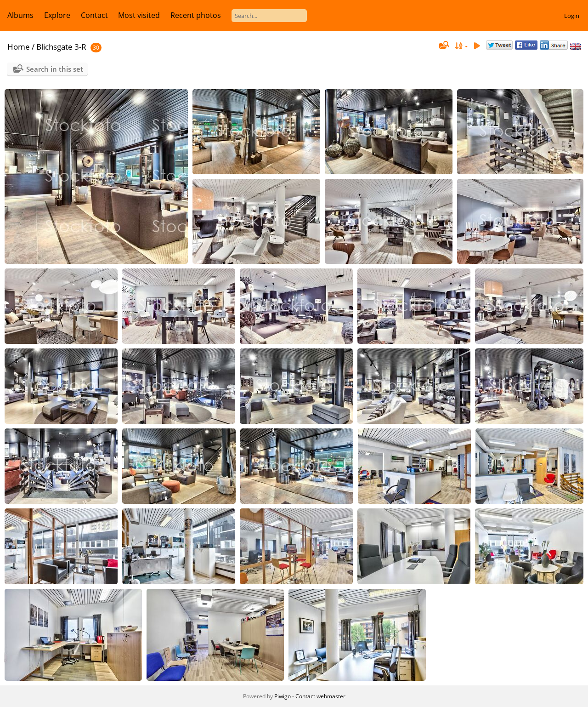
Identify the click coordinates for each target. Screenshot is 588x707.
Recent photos (196, 15)
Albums (20, 15)
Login (572, 16)
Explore (57, 15)
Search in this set (55, 69)
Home (19, 47)
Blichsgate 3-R (61, 47)
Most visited (139, 15)
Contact (94, 15)
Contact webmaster (320, 696)
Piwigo (283, 696)
